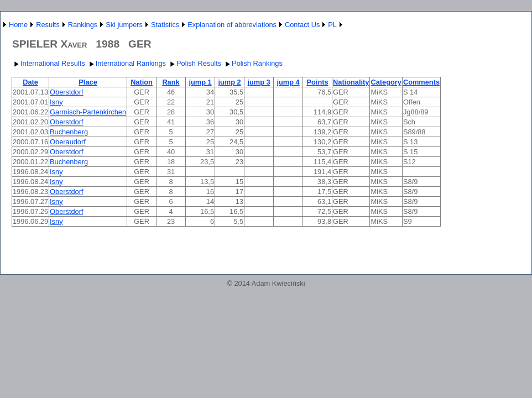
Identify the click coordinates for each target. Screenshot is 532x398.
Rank (171, 82)
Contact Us (302, 25)
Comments (421, 82)
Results (48, 25)
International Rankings (126, 63)
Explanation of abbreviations (232, 25)
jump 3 (259, 82)
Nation (142, 82)
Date (30, 82)
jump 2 (229, 82)
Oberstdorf (66, 92)
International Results (48, 63)
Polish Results (194, 63)
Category (386, 82)
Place (88, 82)
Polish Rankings (253, 63)
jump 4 (288, 82)
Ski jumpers (124, 25)
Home (18, 25)
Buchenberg (69, 132)
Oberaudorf (68, 142)
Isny (56, 102)
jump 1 (200, 82)
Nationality (351, 82)
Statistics (165, 25)
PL (332, 25)
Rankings (83, 25)
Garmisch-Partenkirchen (88, 112)
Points (317, 82)
